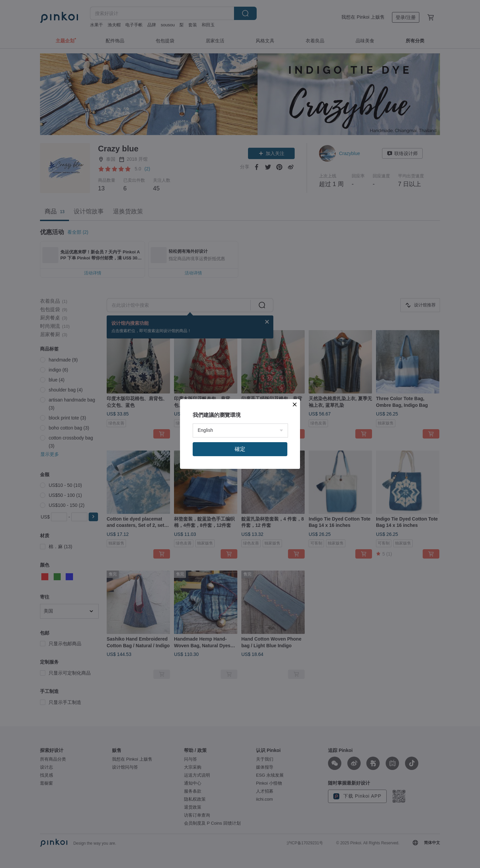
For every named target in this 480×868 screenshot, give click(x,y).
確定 (240, 449)
